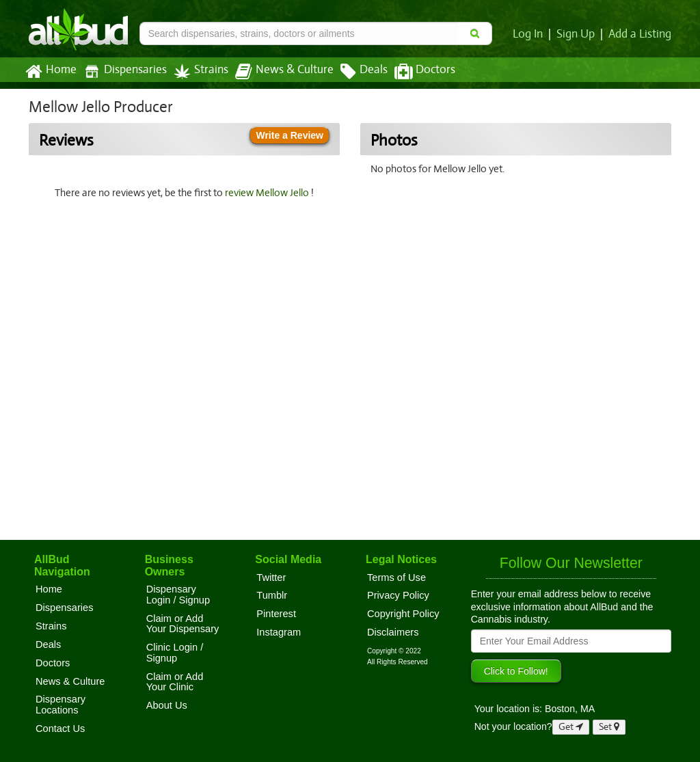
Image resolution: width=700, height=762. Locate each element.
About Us (167, 705)
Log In (530, 34)
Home (50, 72)
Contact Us (60, 729)
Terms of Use (396, 577)
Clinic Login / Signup (175, 653)
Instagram (279, 632)
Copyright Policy (403, 614)
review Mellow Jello (269, 193)
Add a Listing (641, 34)
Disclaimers (393, 632)
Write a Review (290, 135)
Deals (354, 72)
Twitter (271, 577)
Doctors (413, 72)
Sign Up (578, 34)
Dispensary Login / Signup (178, 595)
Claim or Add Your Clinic (175, 682)
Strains (196, 71)
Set (609, 727)
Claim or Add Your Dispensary (183, 624)
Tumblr (272, 595)
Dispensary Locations (60, 705)
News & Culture (277, 72)
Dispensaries (122, 71)
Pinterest (276, 614)
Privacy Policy (398, 595)
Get (571, 727)
